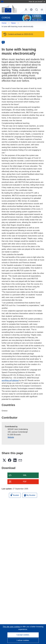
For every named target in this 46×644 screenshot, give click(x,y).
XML (25, 475)
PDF (25, 482)
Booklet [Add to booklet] (15, 495)
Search (37, 10)
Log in (26, 10)
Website (11, 437)
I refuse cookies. (23, 640)
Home (4, 23)
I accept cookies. (23, 635)
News (13, 23)
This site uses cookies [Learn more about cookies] (12, 627)
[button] (31, 10)
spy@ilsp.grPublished (10, 380)
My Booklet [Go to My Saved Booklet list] (30, 495)
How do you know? (37, 2)
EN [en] (3, 42)
